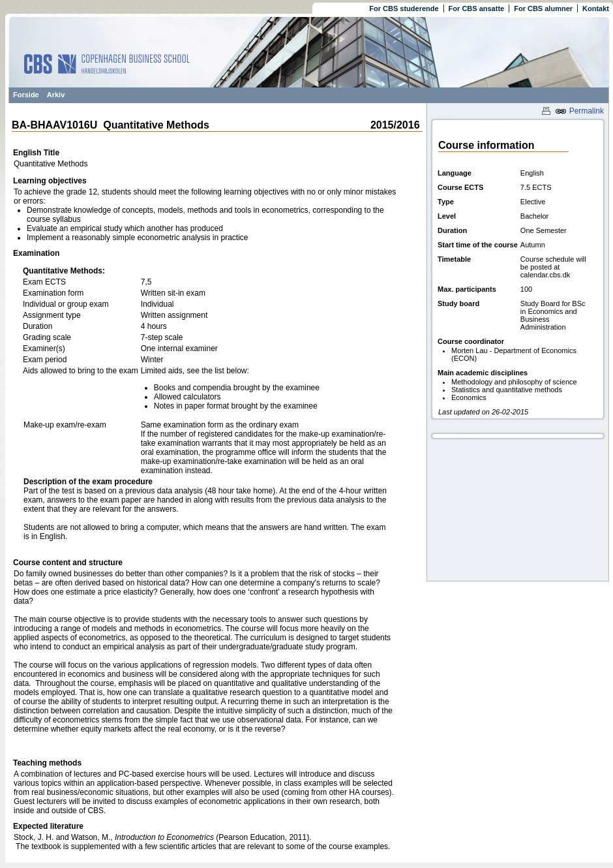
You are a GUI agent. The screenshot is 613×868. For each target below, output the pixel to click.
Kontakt (596, 8)
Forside (26, 95)
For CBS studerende (404, 8)
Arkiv (56, 95)
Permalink (579, 111)
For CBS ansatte (477, 8)
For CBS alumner (543, 8)
